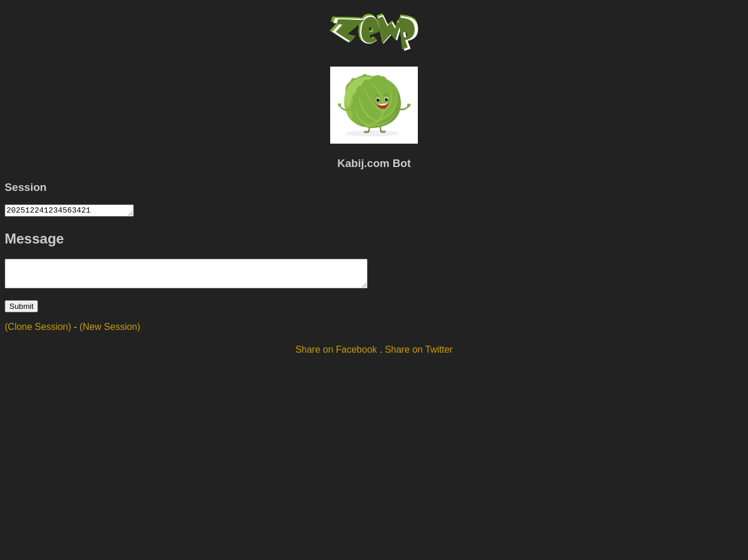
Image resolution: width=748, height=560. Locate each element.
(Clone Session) (38, 334)
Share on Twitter (418, 356)
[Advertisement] (374, 458)
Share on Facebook (336, 356)
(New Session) (110, 334)
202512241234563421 (77, 211)
